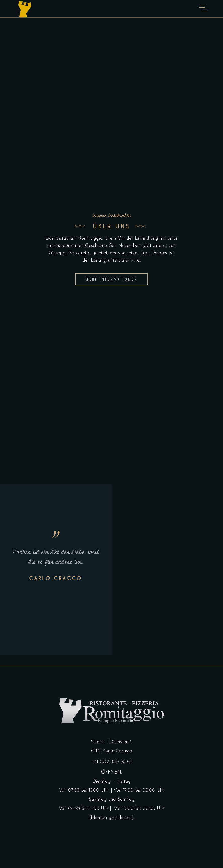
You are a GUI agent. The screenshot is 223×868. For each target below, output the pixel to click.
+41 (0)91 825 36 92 (111, 762)
